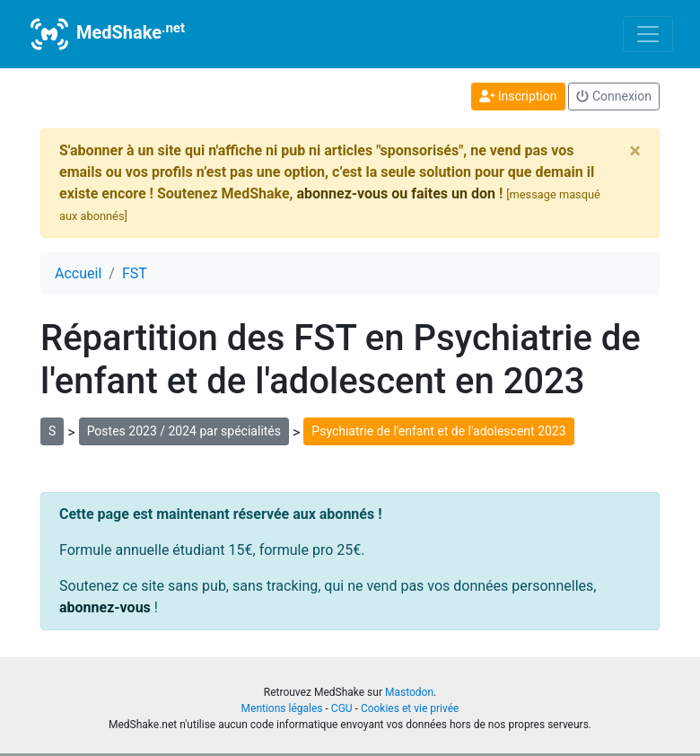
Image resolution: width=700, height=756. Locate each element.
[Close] (635, 151)
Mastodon (409, 692)
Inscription (518, 96)
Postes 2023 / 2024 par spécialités (184, 431)
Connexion (614, 96)
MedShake (106, 34)
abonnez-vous (105, 607)
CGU (342, 708)
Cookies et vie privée (410, 708)
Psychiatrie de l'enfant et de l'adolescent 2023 (438, 431)
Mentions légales (282, 708)
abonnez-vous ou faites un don (395, 193)
